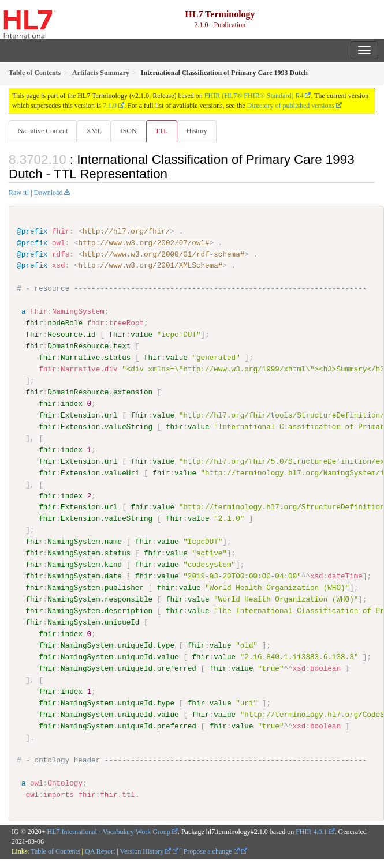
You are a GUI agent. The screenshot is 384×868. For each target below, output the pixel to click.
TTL (162, 131)
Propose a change (212, 851)
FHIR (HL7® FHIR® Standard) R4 (254, 96)
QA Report (100, 851)
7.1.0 (110, 106)
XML (94, 131)
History (197, 131)
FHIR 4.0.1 (311, 831)
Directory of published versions (291, 106)
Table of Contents (55, 851)
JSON (128, 131)
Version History (146, 851)
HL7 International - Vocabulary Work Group (109, 831)
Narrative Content (43, 131)
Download (48, 193)
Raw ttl (19, 193)
